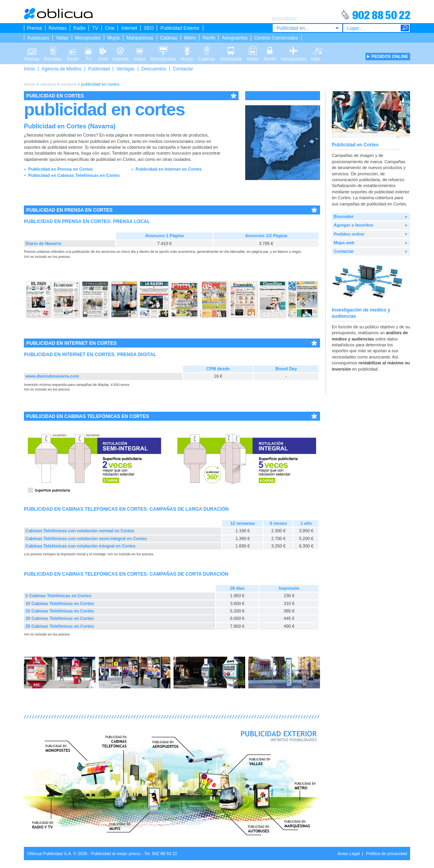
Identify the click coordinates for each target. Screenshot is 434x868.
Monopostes (88, 38)
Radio (79, 28)
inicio (30, 84)
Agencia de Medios (61, 69)
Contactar (183, 69)
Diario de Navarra (43, 243)
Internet (129, 28)
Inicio (29, 69)
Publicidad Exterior (180, 28)
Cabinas (169, 38)
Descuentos (154, 69)
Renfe (209, 38)
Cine (110, 28)
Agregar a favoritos (354, 225)
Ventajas (125, 69)
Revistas (58, 28)
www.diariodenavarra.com (52, 376)
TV (95, 28)
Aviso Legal (349, 854)
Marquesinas (140, 38)
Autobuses (38, 38)
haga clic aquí (95, 153)
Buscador (344, 216)
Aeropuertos (234, 38)
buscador (182, 153)
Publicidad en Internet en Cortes (169, 169)
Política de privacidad (386, 854)
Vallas (62, 38)
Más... (317, 50)
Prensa (34, 28)
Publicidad (99, 69)
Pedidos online (349, 234)
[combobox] (307, 28)
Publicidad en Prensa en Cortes (61, 169)
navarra (48, 84)
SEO (149, 28)
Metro (190, 38)
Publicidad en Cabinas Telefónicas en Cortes (74, 175)
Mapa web (344, 243)
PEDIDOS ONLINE (390, 56)
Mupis (114, 38)
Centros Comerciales (276, 38)
